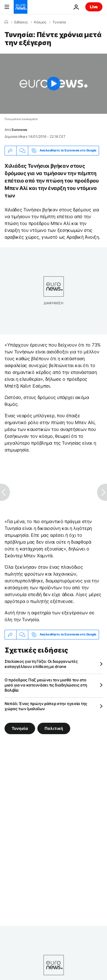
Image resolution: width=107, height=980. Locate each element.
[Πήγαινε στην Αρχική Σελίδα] (21, 7)
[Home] (6, 22)
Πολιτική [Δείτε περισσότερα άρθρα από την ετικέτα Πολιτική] (54, 728)
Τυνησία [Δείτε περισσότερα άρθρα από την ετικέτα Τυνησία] (20, 728)
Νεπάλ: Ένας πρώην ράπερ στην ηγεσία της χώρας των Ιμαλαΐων (46, 706)
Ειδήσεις (21, 22)
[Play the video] (53, 84)
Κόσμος (40, 22)
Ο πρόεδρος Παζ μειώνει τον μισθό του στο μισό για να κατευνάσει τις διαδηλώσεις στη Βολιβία (46, 685)
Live (94, 7)
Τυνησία (59, 22)
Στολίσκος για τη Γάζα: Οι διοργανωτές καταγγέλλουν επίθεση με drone (41, 664)
